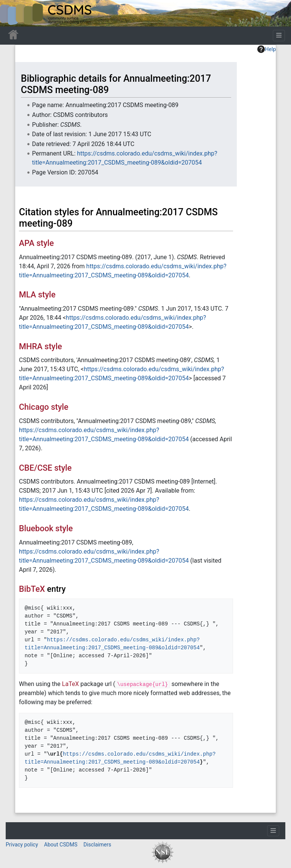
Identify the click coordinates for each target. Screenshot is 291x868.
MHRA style (41, 346)
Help (267, 49)
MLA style (37, 295)
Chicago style (44, 407)
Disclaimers (97, 845)
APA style (36, 243)
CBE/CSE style (45, 468)
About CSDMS (61, 845)
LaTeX (71, 684)
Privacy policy (22, 845)
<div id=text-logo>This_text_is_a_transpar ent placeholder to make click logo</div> (12, 13)
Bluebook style (46, 528)
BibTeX (32, 589)
